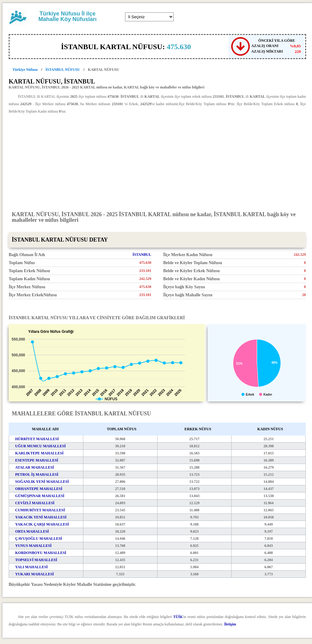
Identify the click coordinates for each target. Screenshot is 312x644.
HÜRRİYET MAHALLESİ (37, 439)
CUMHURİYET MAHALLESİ (40, 510)
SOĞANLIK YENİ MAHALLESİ (42, 482)
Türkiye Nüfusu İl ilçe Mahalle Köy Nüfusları (67, 16)
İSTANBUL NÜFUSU (63, 70)
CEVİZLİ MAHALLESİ (35, 503)
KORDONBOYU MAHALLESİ (41, 553)
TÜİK (178, 617)
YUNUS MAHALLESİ (33, 546)
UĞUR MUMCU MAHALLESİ (40, 446)
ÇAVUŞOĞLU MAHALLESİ (39, 539)
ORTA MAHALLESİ (32, 531)
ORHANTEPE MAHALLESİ (39, 489)
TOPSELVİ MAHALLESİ (36, 560)
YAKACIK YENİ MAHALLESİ (41, 517)
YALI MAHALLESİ (31, 567)
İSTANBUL (142, 255)
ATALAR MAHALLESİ (35, 467)
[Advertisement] (157, 162)
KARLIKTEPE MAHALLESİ (39, 453)
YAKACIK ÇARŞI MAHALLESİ (42, 524)
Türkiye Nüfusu (25, 70)
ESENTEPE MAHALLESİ (37, 460)
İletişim (230, 624)
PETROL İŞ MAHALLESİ (37, 474)
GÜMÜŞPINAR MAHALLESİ (40, 496)
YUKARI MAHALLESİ (35, 574)
